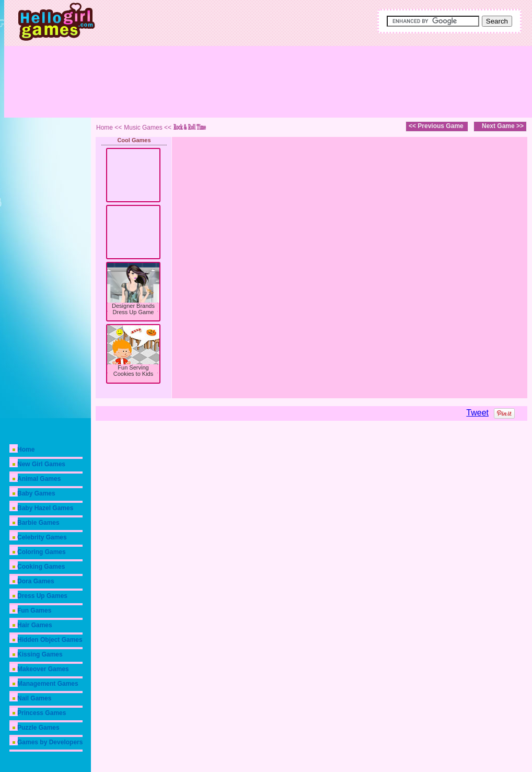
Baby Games (36, 493)
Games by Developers (50, 742)
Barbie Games (38, 523)
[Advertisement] (305, 78)
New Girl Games (41, 464)
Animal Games (39, 479)
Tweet (477, 413)
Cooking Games (41, 567)
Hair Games (35, 625)
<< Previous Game (436, 126)
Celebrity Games (42, 537)
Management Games (48, 684)
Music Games (143, 128)
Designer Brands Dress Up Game (133, 309)
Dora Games (36, 581)
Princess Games (42, 713)
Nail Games (34, 698)
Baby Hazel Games (45, 508)
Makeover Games (43, 669)
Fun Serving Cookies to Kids (133, 371)
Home (26, 450)
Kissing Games (40, 654)
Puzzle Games (38, 728)
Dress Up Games (42, 596)
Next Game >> (503, 126)
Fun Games (34, 610)
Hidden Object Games (50, 640)
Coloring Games (42, 552)
